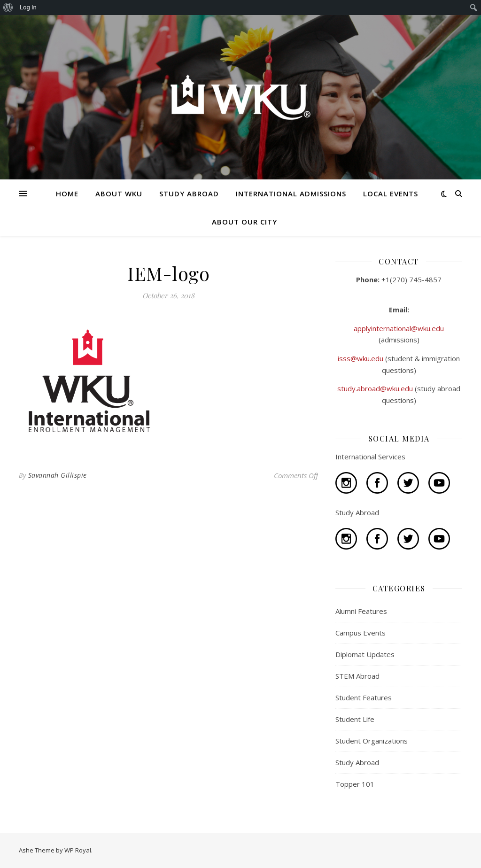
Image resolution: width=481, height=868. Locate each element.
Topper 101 (355, 784)
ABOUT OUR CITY (244, 222)
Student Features (364, 697)
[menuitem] (8, 8)
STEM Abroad (357, 676)
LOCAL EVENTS (391, 194)
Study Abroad (357, 762)
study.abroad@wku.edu (376, 388)
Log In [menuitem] (28, 7)
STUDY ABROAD (189, 194)
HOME (67, 194)
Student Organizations (372, 741)
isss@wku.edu (361, 358)
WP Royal (78, 850)
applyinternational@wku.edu (399, 328)
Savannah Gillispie (58, 475)
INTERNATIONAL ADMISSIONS (291, 194)
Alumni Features (361, 611)
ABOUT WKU (119, 194)
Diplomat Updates (365, 654)
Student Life (355, 719)
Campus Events (361, 633)
